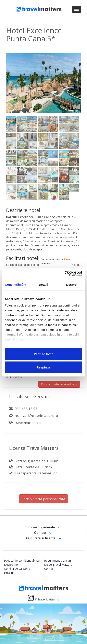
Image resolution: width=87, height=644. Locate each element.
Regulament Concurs (58, 560)
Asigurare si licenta (43, 538)
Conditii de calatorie (17, 569)
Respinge (43, 367)
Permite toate (43, 354)
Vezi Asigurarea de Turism (34, 461)
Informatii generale (43, 527)
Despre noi (11, 565)
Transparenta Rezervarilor (33, 473)
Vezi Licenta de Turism (30, 467)
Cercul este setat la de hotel (55, 262)
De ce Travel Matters (58, 565)
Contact (43, 533)
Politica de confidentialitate (22, 560)
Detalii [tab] (43, 285)
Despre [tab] (71, 285)
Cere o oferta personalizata (59, 384)
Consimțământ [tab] (16, 285)
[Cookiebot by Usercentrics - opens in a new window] (65, 273)
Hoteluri (9, 573)
